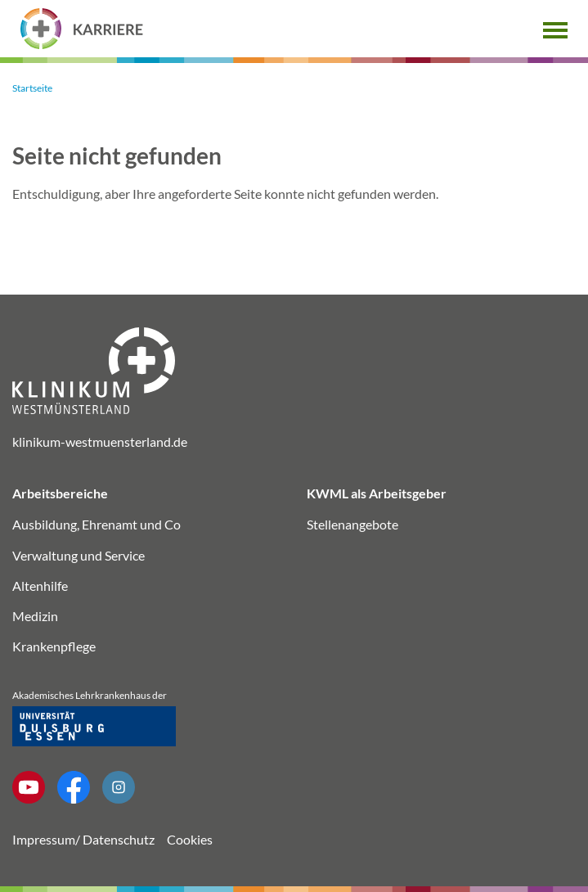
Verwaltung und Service (79, 555)
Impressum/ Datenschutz (83, 839)
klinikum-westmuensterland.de (100, 441)
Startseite (32, 88)
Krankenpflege (54, 646)
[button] (555, 28)
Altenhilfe (40, 586)
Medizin (35, 616)
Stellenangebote (352, 524)
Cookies (190, 839)
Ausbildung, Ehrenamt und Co (97, 524)
